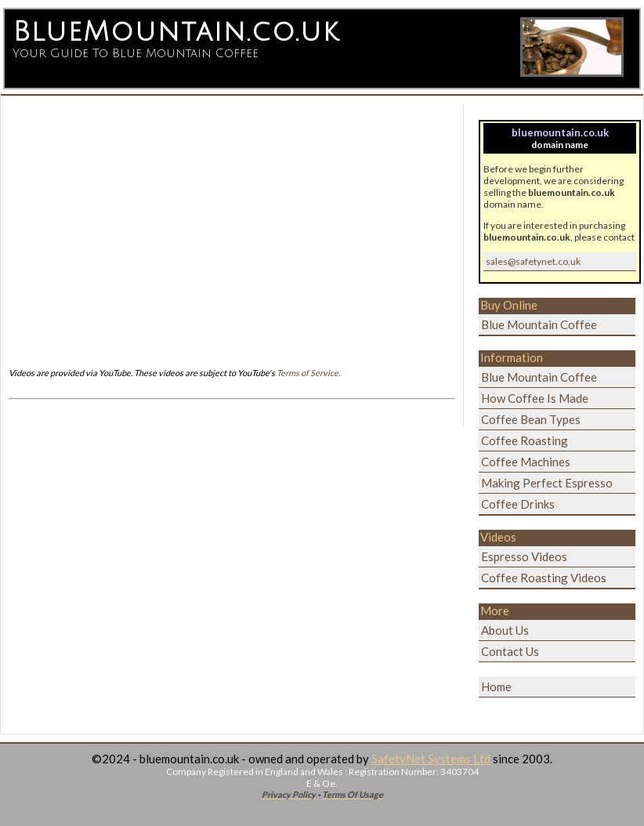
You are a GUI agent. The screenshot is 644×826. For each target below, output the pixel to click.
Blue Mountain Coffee (539, 324)
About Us (505, 630)
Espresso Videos (524, 556)
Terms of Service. (308, 373)
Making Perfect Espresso (547, 483)
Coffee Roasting (525, 440)
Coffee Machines (526, 462)
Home (496, 687)
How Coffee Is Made (535, 398)
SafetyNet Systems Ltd (431, 759)
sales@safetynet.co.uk (533, 261)
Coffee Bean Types (531, 419)
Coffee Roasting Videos (544, 578)
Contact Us (510, 651)
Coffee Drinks (518, 504)
